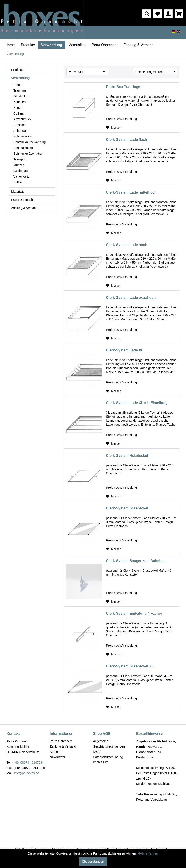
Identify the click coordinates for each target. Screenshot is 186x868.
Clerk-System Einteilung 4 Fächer (134, 613)
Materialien (19, 192)
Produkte (17, 70)
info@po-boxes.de (26, 773)
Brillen (18, 182)
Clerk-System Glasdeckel (127, 508)
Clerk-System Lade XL (125, 350)
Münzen (19, 165)
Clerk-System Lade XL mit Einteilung (137, 403)
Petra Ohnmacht (22, 200)
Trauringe (20, 90)
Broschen (20, 125)
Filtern (76, 72)
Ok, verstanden (93, 862)
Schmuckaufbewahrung (30, 142)
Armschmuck (22, 119)
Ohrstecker (21, 96)
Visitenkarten (22, 177)
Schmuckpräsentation (28, 154)
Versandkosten (87, 849)
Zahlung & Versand (24, 208)
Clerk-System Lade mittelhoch (131, 192)
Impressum (101, 762)
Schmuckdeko (23, 148)
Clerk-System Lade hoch (127, 245)
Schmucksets (23, 136)
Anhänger (20, 131)
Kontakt (55, 752)
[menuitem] (123, 14)
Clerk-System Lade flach (126, 140)
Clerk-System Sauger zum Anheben (136, 561)
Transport (20, 159)
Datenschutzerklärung (108, 757)
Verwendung (20, 78)
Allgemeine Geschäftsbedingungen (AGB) (109, 746)
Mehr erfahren (148, 853)
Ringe (18, 85)
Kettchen (20, 102)
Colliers (19, 113)
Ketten (18, 108)
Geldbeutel (21, 171)
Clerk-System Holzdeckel (127, 456)
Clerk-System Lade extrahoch (131, 298)
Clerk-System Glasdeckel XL (130, 666)
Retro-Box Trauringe (123, 87)
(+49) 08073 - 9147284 (28, 763)
